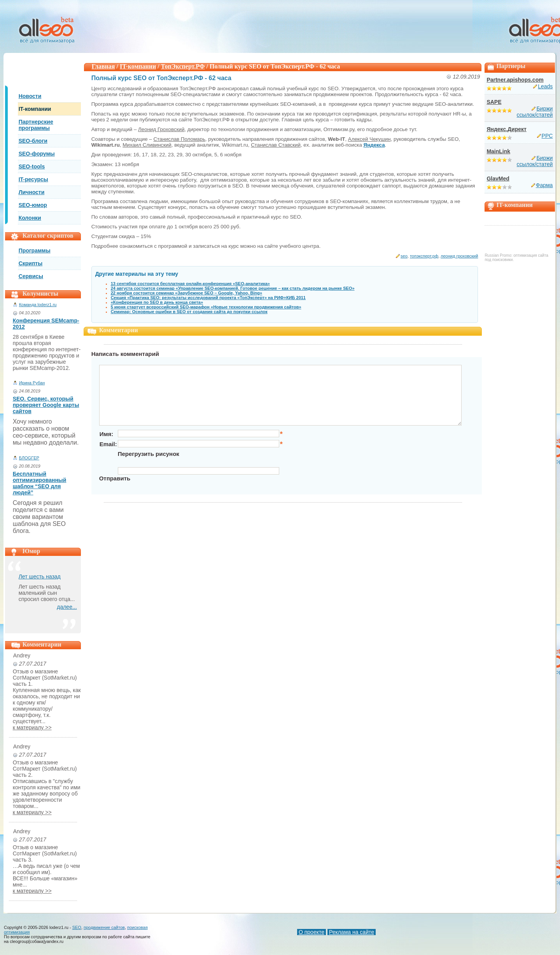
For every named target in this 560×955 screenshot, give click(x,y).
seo (404, 256)
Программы (35, 251)
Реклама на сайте (352, 932)
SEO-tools (32, 166)
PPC (547, 136)
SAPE (494, 102)
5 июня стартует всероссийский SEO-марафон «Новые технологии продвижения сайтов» (206, 307)
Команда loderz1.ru (38, 305)
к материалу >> (32, 727)
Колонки (30, 218)
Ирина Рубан (32, 383)
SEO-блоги (33, 141)
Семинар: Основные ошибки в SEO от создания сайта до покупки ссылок (189, 312)
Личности (32, 192)
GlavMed (498, 179)
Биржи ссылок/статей (535, 112)
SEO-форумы (37, 154)
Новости (30, 96)
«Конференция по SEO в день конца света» (157, 302)
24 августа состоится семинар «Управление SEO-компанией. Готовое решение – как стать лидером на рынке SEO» (233, 288)
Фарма (544, 185)
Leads (545, 86)
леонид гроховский (459, 256)
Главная (103, 66)
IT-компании (35, 109)
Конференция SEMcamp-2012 (46, 324)
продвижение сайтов (104, 927)
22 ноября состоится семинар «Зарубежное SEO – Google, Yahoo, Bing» (187, 293)
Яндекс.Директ (506, 129)
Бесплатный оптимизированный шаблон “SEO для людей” (40, 483)
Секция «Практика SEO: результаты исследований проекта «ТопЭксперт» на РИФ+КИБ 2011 (208, 298)
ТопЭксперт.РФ (183, 66)
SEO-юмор (33, 205)
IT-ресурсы (33, 179)
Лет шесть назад (40, 577)
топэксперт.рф (424, 256)
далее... (67, 607)
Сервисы (31, 276)
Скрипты (31, 263)
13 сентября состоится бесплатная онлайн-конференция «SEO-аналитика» (190, 284)
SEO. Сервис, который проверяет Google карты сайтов (46, 405)
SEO (77, 927)
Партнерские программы (36, 125)
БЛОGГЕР (29, 458)
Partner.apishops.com (515, 80)
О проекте (311, 932)
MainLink (498, 151)
